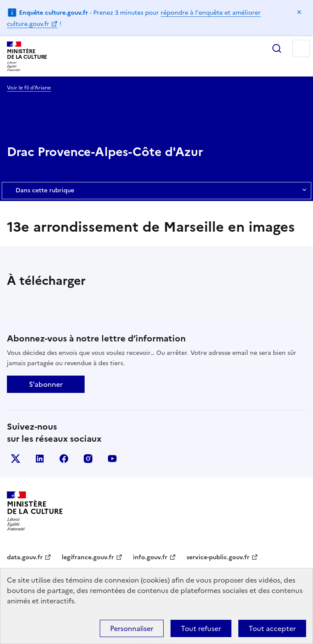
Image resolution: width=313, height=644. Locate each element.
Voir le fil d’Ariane (29, 88)
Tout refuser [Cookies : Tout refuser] (201, 628)
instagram (88, 459)
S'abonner (46, 384)
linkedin (40, 459)
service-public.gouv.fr (218, 557)
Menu (301, 48)
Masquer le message (299, 12)
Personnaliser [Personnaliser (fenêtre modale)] (132, 628)
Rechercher (277, 48)
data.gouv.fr (25, 557)
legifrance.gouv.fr (88, 557)
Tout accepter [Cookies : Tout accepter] (272, 628)
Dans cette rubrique (156, 191)
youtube (112, 459)
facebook (64, 459)
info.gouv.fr (150, 557)
